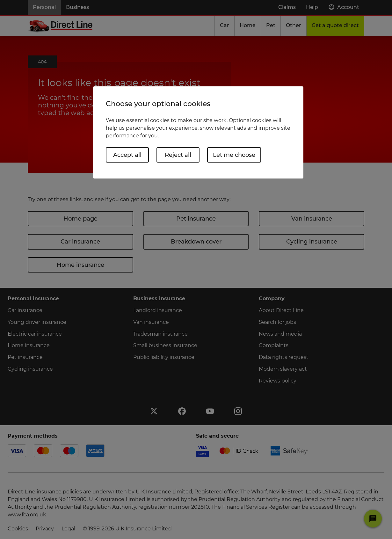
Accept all (127, 155)
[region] (198, 132)
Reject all (178, 155)
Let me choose (234, 155)
